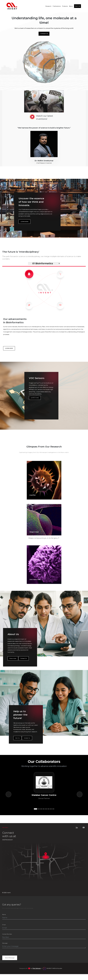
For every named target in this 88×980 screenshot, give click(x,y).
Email (4, 925)
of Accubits (54, 968)
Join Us (78, 6)
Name (4, 915)
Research (48, 6)
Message (5, 943)
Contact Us (44, 34)
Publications (57, 6)
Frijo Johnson (37, 968)
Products (65, 6)
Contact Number (7, 934)
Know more (13, 658)
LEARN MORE (24, 222)
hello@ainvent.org (7, 839)
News (71, 6)
